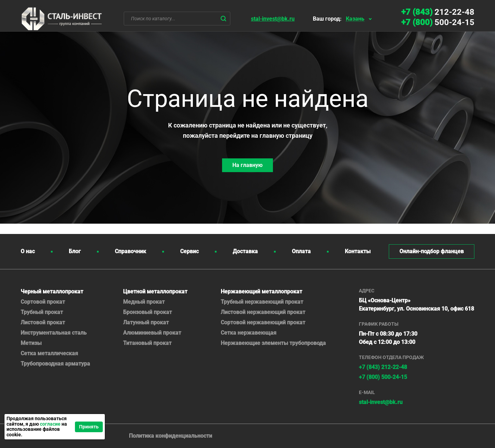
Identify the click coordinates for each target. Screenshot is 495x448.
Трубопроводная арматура (55, 364)
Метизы (31, 343)
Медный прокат (144, 302)
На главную (247, 165)
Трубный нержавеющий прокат (262, 302)
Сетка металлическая (49, 353)
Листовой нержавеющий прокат (263, 312)
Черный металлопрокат (52, 292)
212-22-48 (438, 12)
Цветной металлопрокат (155, 292)
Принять (89, 427)
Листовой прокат (43, 322)
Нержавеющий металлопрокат (261, 292)
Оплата (301, 251)
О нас (28, 251)
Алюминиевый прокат (152, 333)
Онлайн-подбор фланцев (432, 251)
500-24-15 (438, 22)
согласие (50, 424)
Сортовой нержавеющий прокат (263, 322)
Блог (75, 251)
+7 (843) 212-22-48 (383, 367)
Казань (355, 19)
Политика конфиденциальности (170, 436)
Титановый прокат (147, 343)
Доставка (245, 251)
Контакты (358, 251)
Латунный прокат (146, 322)
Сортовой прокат (43, 302)
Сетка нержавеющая (249, 333)
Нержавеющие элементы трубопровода (273, 343)
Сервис (189, 251)
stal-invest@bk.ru (273, 19)
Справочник (130, 251)
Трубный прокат (42, 312)
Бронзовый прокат (147, 312)
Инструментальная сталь (54, 333)
